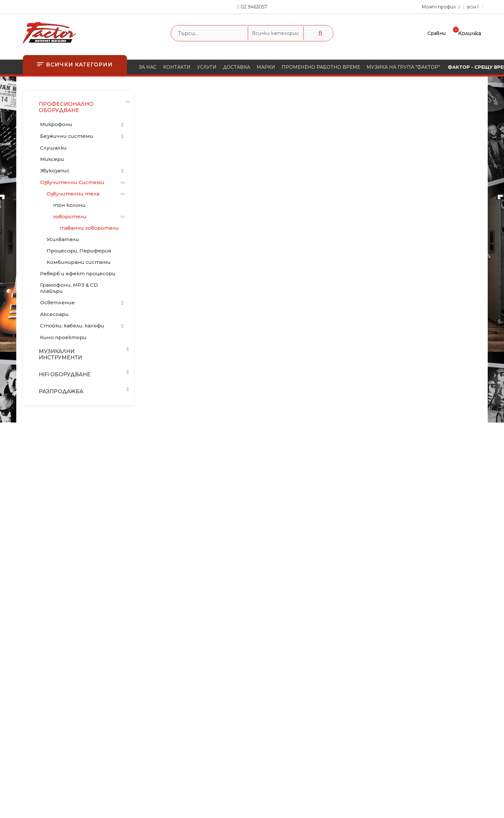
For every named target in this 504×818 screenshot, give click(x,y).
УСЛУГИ (207, 67)
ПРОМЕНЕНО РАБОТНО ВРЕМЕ (321, 67)
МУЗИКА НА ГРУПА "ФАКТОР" (403, 67)
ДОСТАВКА (237, 67)
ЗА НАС (148, 67)
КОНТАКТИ (177, 67)
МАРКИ (266, 67)
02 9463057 (254, 7)
